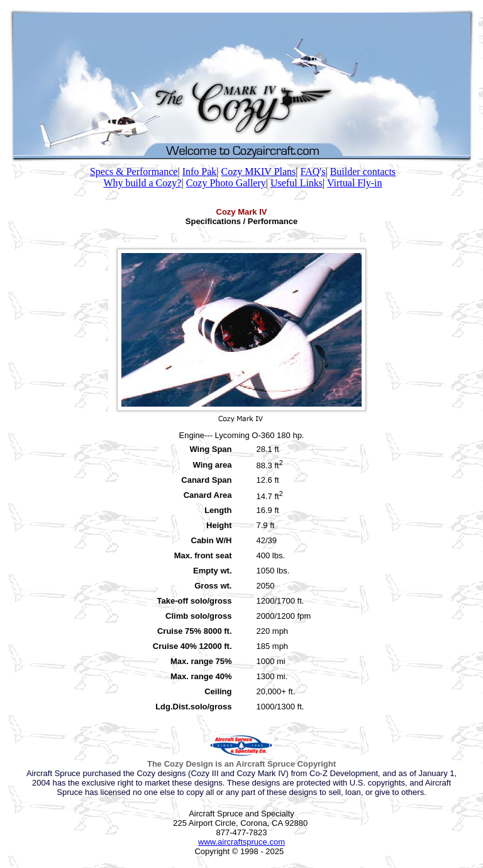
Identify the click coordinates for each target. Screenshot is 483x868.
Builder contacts (363, 172)
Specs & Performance (134, 172)
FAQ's (313, 172)
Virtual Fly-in (354, 183)
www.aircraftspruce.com (241, 842)
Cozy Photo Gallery (226, 183)
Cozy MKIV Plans (258, 172)
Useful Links (297, 183)
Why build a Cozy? (143, 183)
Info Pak (200, 172)
